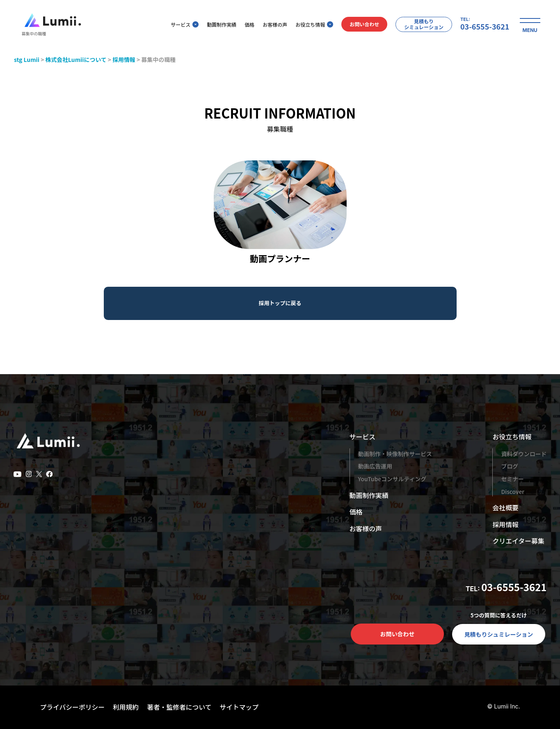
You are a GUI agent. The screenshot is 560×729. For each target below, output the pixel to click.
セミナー (512, 479)
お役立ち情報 (312, 25)
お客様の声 (272, 25)
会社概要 (505, 507)
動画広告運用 (375, 466)
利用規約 (127, 707)
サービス (182, 25)
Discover (513, 491)
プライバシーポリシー (73, 707)
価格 (247, 25)
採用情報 (505, 524)
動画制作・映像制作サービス (395, 454)
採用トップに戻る (280, 303)
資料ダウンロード (524, 454)
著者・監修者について (181, 707)
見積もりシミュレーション (421, 24)
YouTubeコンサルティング (393, 479)
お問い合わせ (362, 25)
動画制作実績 (219, 25)
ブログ (510, 466)
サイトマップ (242, 707)
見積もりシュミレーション (499, 634)
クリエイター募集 (518, 541)
